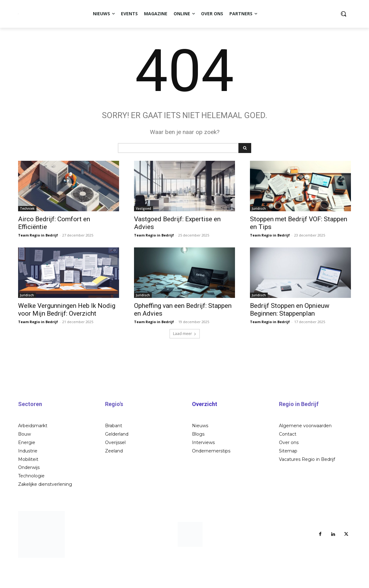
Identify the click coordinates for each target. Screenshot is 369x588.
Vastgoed (144, 232)
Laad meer (185, 358)
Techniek (27, 232)
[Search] (245, 172)
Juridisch (259, 232)
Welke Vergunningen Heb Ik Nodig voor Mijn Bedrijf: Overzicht (67, 334)
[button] (343, 14)
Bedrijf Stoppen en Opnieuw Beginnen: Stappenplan (290, 334)
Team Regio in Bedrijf (38, 259)
